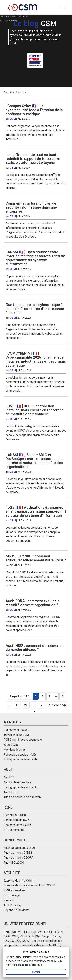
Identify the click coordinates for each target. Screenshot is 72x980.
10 (18, 705)
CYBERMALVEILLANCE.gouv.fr (23, 932)
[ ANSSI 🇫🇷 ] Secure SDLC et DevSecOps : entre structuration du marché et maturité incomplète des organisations (34, 461)
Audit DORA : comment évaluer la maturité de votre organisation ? (33, 603)
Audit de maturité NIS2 (18, 853)
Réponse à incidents (17, 910)
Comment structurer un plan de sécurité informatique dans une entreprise (31, 207)
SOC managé (12, 895)
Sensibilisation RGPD (17, 820)
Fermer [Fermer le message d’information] (36, 972)
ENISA (36, 936)
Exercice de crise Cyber (19, 881)
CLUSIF (25, 936)
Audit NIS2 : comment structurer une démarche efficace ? (35, 648)
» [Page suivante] (41, 705)
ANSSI (48, 932)
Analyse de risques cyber (20, 848)
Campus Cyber (51, 936)
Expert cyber (12, 745)
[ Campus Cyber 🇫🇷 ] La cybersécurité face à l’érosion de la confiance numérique (34, 110)
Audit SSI (9, 777)
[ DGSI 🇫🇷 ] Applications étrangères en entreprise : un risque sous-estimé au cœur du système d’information (36, 511)
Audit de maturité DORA (18, 858)
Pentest (9, 900)
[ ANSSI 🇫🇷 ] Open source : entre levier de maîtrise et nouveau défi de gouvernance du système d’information (35, 258)
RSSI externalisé (14, 890)
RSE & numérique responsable (23, 740)
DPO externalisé (14, 830)
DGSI (7, 936)
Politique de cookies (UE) (20, 755)
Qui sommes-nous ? (16, 730)
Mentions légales (15, 750)
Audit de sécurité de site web (22, 797)
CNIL (15, 936)
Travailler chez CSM (16, 735)
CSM (13, 119)
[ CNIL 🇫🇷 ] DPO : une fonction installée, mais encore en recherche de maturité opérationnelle (35, 410)
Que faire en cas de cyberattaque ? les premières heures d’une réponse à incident (35, 309)
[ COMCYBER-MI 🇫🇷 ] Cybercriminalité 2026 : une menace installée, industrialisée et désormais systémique (36, 359)
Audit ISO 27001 (14, 863)
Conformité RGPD (15, 815)
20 (26, 705)
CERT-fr (59, 932)
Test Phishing (12, 905)
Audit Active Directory (17, 782)
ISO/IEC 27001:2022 (17, 941)
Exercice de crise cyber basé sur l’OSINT (29, 885)
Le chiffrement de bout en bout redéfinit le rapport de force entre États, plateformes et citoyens (33, 159)
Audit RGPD (11, 792)
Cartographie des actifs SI (20, 787)
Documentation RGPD (17, 825)
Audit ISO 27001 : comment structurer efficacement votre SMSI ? (36, 558)
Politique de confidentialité (21, 759)
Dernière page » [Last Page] (50, 708)
